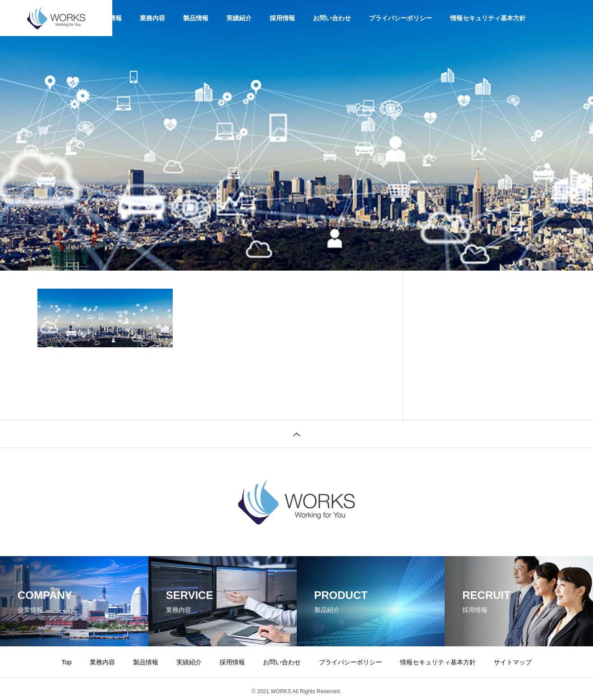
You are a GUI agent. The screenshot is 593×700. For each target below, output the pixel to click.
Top (67, 662)
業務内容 (152, 18)
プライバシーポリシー (400, 18)
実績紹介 (239, 18)
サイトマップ (513, 662)
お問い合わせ (332, 18)
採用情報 (282, 18)
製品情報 (196, 18)
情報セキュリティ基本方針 (488, 18)
